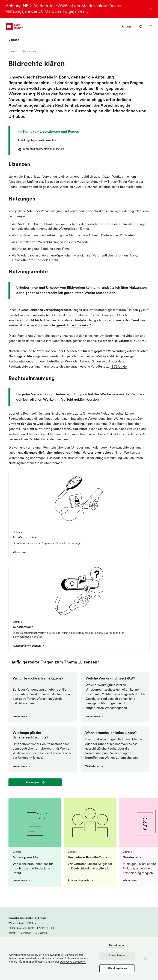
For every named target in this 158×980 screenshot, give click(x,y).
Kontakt (12, 933)
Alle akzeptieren (117, 969)
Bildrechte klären (31, 52)
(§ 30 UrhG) (138, 341)
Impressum (26, 933)
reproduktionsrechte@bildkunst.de (44, 149)
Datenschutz (41, 933)
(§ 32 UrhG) (119, 367)
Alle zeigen (32, 782)
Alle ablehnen (117, 956)
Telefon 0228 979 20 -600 (41, 928)
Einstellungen (117, 946)
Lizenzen (13, 52)
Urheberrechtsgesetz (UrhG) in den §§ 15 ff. (119, 310)
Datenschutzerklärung (73, 962)
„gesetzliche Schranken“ (74, 326)
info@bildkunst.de (17, 928)
